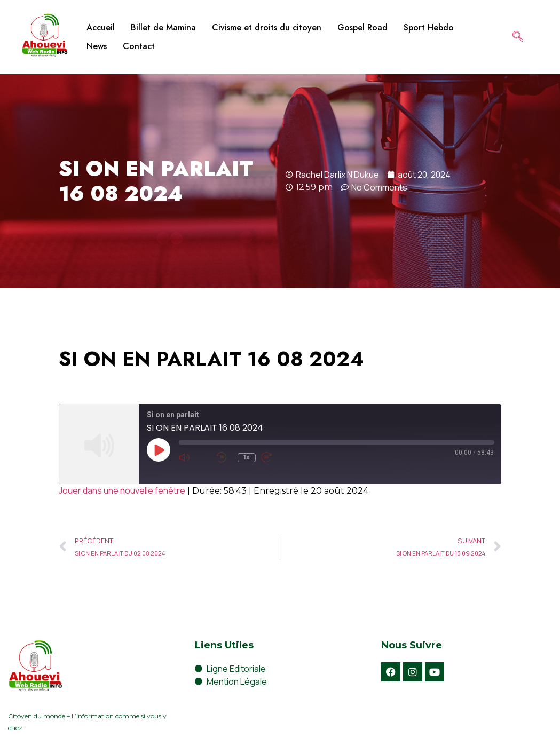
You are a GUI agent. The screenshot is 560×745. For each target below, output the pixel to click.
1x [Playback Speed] (247, 457)
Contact (139, 46)
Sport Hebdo (429, 27)
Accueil (101, 27)
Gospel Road (362, 27)
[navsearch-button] (518, 37)
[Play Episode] (159, 450)
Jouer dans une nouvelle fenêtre (122, 490)
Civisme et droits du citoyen (267, 27)
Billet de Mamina (163, 27)
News (97, 46)
